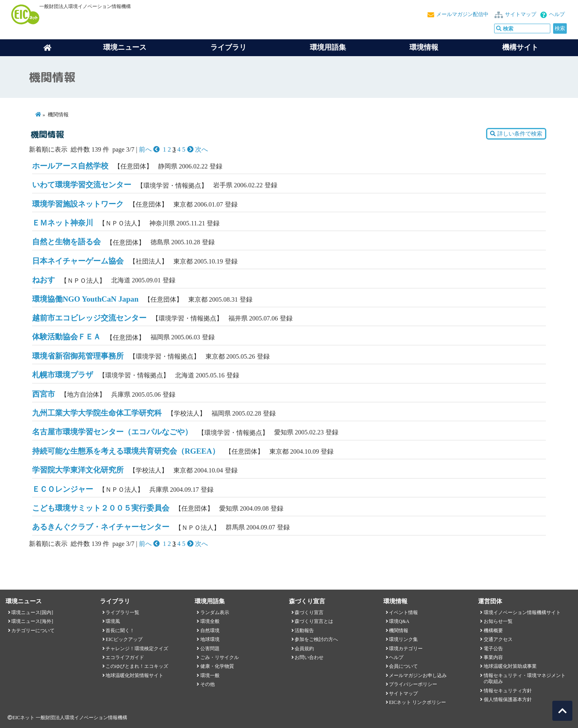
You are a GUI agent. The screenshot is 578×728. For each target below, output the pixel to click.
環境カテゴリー (406, 649)
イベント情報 (403, 612)
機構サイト (520, 47)
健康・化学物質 (217, 666)
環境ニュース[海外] (32, 621)
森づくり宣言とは (314, 621)
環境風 (113, 621)
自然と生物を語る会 (66, 242)
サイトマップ (521, 14)
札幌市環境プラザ (63, 375)
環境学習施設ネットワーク (78, 204)
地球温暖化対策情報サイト (134, 675)
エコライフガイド (125, 657)
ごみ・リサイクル (220, 657)
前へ (150, 149)
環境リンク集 (403, 639)
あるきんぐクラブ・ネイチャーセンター (101, 527)
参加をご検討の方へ (316, 639)
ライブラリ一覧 (122, 612)
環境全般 (210, 621)
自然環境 (210, 631)
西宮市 (44, 394)
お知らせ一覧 (498, 621)
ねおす (44, 280)
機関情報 (399, 631)
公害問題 (210, 649)
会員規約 (304, 649)
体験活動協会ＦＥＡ (66, 337)
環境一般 (210, 675)
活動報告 (304, 631)
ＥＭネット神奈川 (63, 223)
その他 (208, 684)
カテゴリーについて (33, 631)
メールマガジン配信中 (462, 14)
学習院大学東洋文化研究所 (78, 470)
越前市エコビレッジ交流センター (89, 318)
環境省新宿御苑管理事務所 (78, 356)
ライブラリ (228, 47)
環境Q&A (399, 621)
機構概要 (493, 631)
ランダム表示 (215, 612)
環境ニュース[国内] (32, 612)
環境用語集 (328, 47)
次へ (197, 149)
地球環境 (210, 639)
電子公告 (493, 649)
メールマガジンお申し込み (418, 675)
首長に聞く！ (120, 631)
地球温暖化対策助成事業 (510, 666)
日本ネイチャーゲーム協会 (78, 261)
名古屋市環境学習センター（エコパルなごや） (112, 432)
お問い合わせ (309, 657)
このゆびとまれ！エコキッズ (137, 666)
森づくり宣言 (309, 612)
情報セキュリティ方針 (508, 691)
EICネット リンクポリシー (417, 702)
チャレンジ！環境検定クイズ (137, 649)
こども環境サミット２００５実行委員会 (101, 508)
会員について (403, 666)
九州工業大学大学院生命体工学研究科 (97, 413)
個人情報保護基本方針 (508, 700)
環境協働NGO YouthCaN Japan (85, 299)
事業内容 (493, 657)
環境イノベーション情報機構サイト (522, 612)
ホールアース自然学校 (70, 166)
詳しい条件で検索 (516, 134)
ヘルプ (557, 14)
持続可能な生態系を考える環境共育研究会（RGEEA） (126, 451)
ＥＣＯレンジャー (63, 489)
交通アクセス (498, 639)
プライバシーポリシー (413, 684)
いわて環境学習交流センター (82, 185)
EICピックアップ (124, 639)
